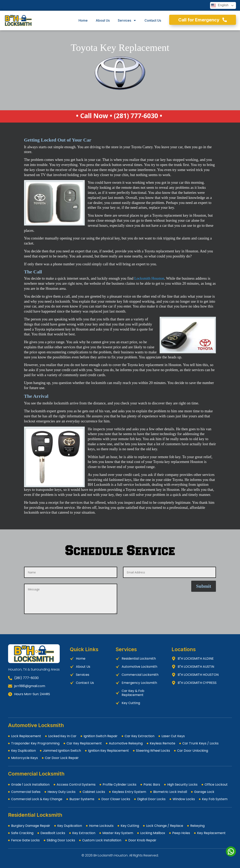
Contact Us (153, 20)
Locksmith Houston (149, 278)
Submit (204, 586)
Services (127, 20)
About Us (103, 20)
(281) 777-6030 (136, 116)
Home (83, 20)
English (220, 5)
